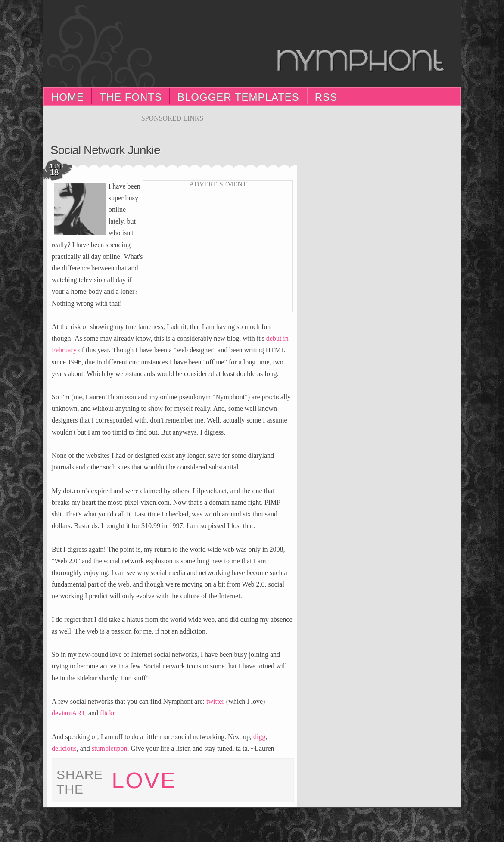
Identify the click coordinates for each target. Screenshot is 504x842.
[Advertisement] (172, 126)
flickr (107, 713)
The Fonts (131, 97)
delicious (64, 748)
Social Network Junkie (105, 150)
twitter (215, 701)
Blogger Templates (238, 97)
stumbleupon (110, 748)
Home (68, 97)
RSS (326, 97)
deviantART (68, 713)
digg (259, 737)
